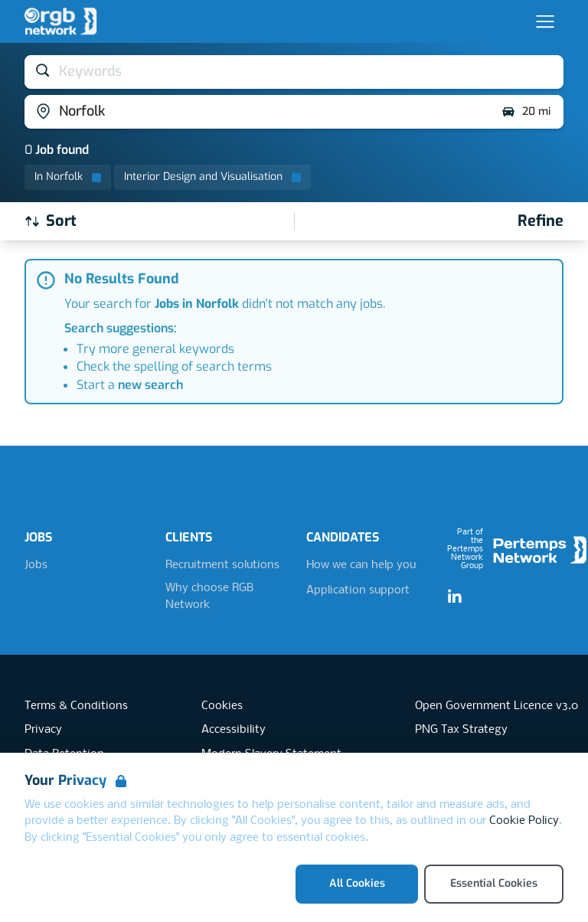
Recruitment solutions (222, 565)
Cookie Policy (524, 821)
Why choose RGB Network (209, 597)
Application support (358, 590)
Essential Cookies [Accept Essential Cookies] (494, 883)
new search (150, 385)
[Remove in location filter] (68, 177)
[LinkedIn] (455, 597)
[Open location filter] (257, 112)
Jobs (36, 565)
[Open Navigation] (545, 21)
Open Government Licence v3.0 (497, 706)
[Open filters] (541, 221)
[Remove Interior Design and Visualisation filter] (212, 177)
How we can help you (361, 565)
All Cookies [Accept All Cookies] (357, 883)
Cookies (222, 706)
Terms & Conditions (76, 706)
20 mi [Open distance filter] (526, 112)
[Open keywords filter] (294, 72)
